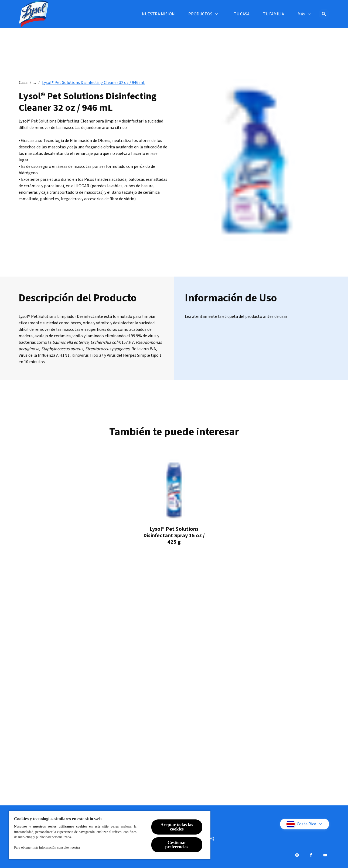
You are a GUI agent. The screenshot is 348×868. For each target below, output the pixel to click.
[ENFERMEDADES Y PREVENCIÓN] (254, 14)
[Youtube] (325, 855)
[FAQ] (211, 839)
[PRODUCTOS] (127, 14)
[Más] (301, 14)
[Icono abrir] (324, 14)
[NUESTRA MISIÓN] (86, 14)
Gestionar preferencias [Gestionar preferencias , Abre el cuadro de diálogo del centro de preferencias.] (177, 845)
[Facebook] (311, 855)
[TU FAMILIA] (201, 14)
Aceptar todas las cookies (177, 827)
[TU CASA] (169, 14)
